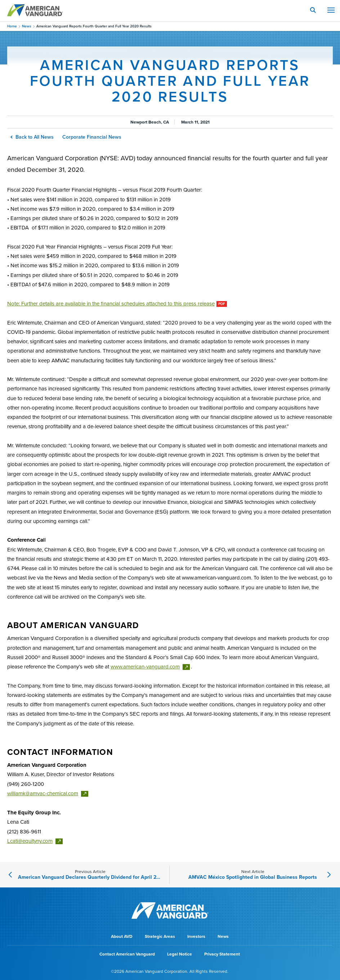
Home (12, 26)
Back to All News (32, 137)
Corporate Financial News (92, 137)
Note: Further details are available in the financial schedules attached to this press (111, 304)
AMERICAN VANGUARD (35, 10)
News (27, 26)
